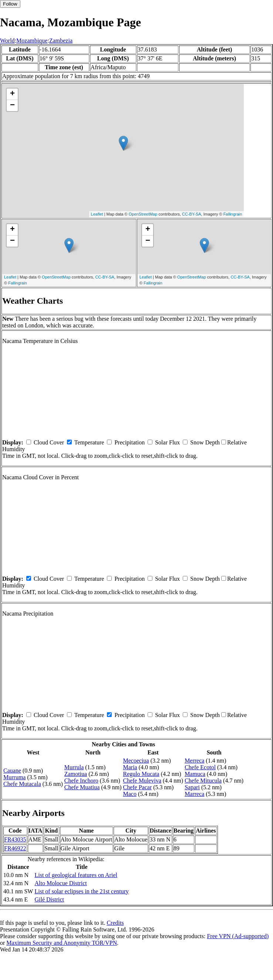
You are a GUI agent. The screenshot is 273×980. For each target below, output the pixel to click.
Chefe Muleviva (142, 781)
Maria (130, 767)
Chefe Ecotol (200, 767)
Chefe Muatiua (82, 787)
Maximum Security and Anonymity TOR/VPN (62, 943)
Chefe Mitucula (203, 781)
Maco (129, 794)
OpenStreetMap (143, 214)
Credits (115, 923)
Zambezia (61, 41)
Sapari (192, 787)
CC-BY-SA (192, 214)
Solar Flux (167, 442)
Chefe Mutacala (22, 784)
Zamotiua (76, 774)
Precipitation (129, 442)
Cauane (12, 771)
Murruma (14, 777)
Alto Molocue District (60, 883)
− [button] (12, 106)
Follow (10, 4)
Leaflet (97, 214)
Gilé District (49, 899)
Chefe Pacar (137, 787)
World (7, 41)
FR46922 (15, 848)
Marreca (194, 794)
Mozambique (32, 41)
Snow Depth (205, 442)
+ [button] (12, 94)
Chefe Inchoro (81, 781)
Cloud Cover (49, 442)
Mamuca (195, 774)
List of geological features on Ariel (76, 875)
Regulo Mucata (141, 774)
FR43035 (15, 839)
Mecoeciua (136, 761)
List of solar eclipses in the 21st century (82, 891)
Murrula (74, 767)
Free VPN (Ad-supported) (238, 936)
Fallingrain (233, 214)
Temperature (89, 442)
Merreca (194, 761)
